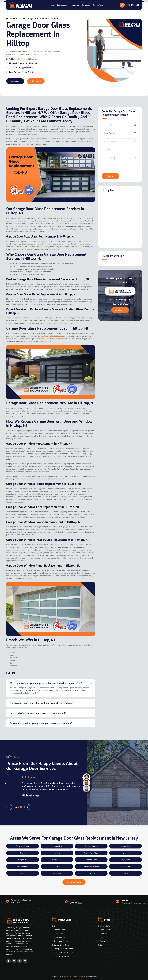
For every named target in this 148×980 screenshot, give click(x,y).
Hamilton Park (125, 846)
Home (52, 5)
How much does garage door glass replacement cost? (38, 713)
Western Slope (91, 860)
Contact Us (86, 5)
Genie (102, 945)
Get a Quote (120, 310)
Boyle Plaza (126, 860)
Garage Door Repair (62, 945)
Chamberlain (105, 930)
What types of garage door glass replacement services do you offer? (46, 683)
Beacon (23, 853)
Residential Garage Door (63, 953)
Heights (57, 853)
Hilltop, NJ (15, 902)
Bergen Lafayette (23, 846)
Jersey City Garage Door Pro (73, 977)
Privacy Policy (59, 937)
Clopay (103, 937)
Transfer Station (91, 846)
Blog (56, 926)
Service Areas (59, 930)
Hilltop (19, 19)
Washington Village (91, 853)
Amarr (102, 941)
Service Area (98, 5)
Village (125, 873)
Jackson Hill (57, 846)
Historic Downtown (91, 866)
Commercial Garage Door (64, 956)
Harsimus (126, 853)
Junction (23, 873)
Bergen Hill (23, 860)
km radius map (120, 221)
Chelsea (57, 866)
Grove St (91, 873)
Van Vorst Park (125, 866)
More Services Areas (74, 882)
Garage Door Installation (63, 949)
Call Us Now (36, 81)
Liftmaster (104, 934)
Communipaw (23, 866)
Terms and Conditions (62, 941)
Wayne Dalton (105, 926)
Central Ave (57, 860)
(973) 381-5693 (129, 5)
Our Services (62, 5)
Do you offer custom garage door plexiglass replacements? (41, 723)
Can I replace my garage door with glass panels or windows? (41, 703)
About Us (75, 5)
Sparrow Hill (57, 873)
